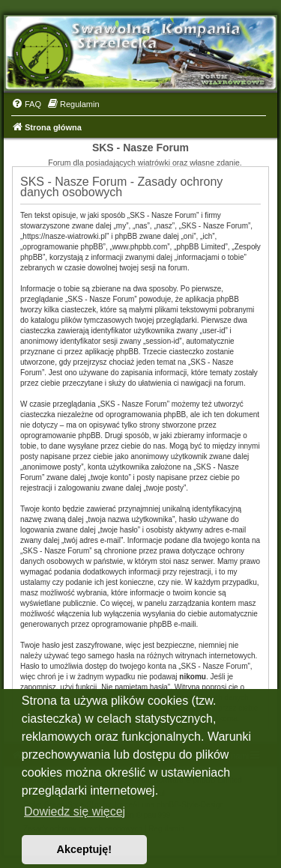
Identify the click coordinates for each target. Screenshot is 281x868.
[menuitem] (26, 104)
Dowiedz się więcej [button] (75, 811)
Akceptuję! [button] (85, 849)
